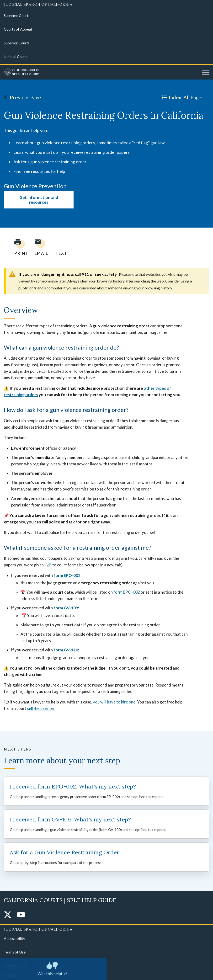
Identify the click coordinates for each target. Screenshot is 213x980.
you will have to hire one (114, 702)
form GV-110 (66, 650)
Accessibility (14, 938)
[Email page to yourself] (40, 247)
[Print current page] (19, 247)
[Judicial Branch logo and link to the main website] (106, 5)
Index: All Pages (182, 97)
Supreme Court (16, 15)
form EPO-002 (67, 575)
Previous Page (21, 97)
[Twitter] (8, 915)
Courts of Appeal (18, 29)
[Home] (101, 72)
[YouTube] (21, 915)
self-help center (41, 708)
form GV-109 (66, 608)
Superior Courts (17, 43)
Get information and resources (39, 200)
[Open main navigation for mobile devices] (206, 72)
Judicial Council (17, 56)
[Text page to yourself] (60, 247)
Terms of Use (15, 952)
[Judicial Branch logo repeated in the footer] (106, 929)
